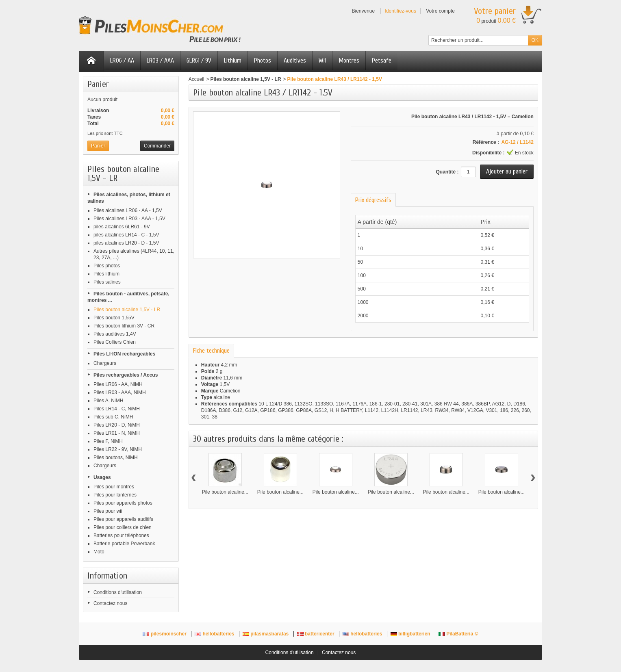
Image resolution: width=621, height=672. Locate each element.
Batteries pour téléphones (121, 535)
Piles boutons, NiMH (116, 457)
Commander (157, 146)
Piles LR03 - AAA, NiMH (120, 392)
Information (107, 576)
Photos (263, 61)
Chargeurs (105, 363)
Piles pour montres (114, 487)
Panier (98, 84)
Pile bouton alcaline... (225, 492)
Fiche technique (211, 351)
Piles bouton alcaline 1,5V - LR (127, 310)
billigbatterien (411, 634)
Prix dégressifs (373, 200)
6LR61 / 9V (199, 61)
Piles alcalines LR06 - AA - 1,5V (128, 210)
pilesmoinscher (165, 634)
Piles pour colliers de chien (123, 527)
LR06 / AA (122, 61)
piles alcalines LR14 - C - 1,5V (126, 235)
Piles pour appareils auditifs (123, 519)
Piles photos (107, 266)
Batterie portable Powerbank (124, 544)
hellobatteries (215, 634)
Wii (322, 61)
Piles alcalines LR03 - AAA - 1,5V (129, 219)
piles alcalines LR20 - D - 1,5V (126, 243)
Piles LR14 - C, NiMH (117, 409)
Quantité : (447, 172)
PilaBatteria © (458, 634)
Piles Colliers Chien (115, 342)
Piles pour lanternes (115, 495)
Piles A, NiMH (108, 401)
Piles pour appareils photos (123, 503)
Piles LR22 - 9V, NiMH (118, 449)
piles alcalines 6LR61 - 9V (122, 227)
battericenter (316, 634)
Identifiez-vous (401, 11)
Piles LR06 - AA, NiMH (118, 384)
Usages (102, 477)
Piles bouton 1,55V (114, 318)
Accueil (197, 79)
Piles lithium (106, 274)
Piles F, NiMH (108, 441)
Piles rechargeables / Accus (126, 375)
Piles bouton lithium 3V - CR (124, 326)
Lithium (233, 61)
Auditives (295, 61)
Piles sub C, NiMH (113, 417)
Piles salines (107, 282)
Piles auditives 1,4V (115, 334)
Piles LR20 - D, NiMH (117, 425)
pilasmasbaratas (266, 634)
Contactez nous (110, 603)
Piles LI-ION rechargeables (124, 354)
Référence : (486, 142)
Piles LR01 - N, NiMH (117, 433)
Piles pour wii (108, 511)
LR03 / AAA (160, 61)
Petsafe (382, 61)
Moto (99, 552)
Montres (349, 61)
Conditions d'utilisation (118, 592)
